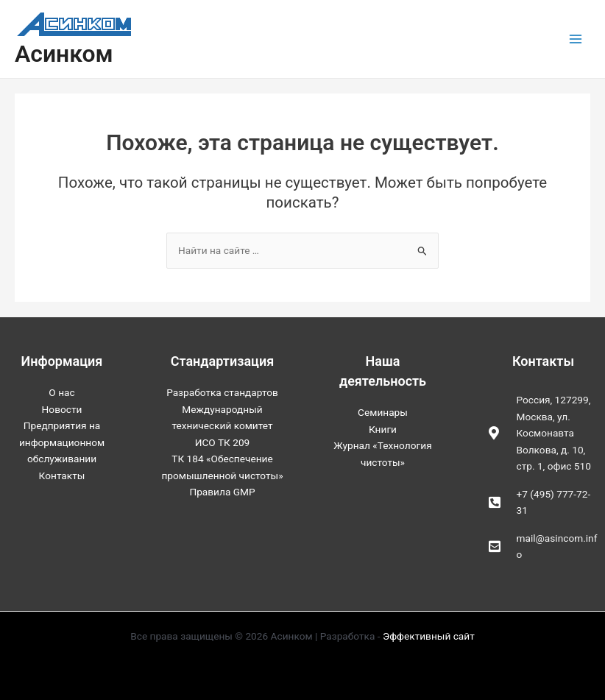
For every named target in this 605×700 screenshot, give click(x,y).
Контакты (62, 475)
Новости (62, 409)
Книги (383, 429)
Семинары (383, 412)
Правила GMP (222, 492)
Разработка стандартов (222, 392)
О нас (61, 392)
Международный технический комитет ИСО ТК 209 (222, 426)
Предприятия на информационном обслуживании (62, 442)
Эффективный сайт (429, 636)
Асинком (64, 54)
